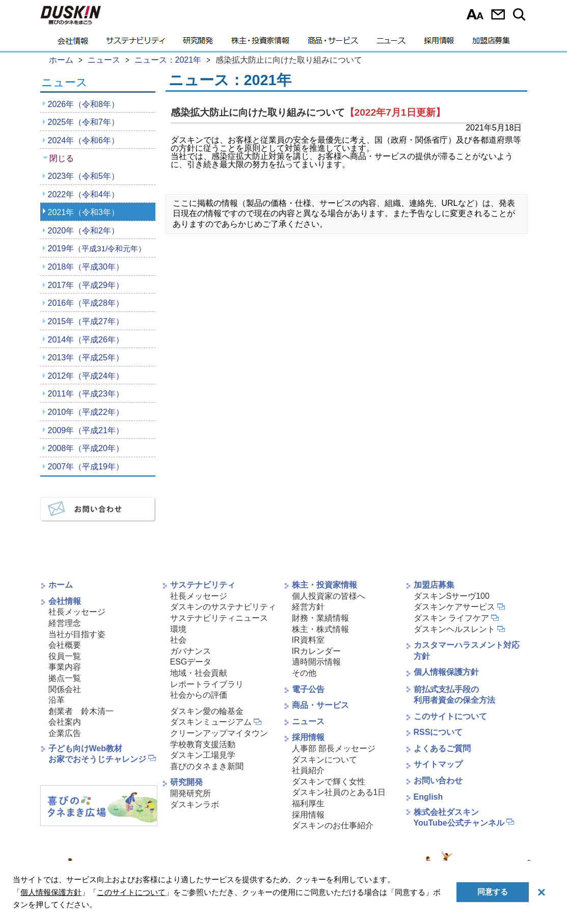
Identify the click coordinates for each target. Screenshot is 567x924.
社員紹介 (308, 770)
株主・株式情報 (320, 629)
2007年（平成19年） (86, 467)
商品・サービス (333, 43)
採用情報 (439, 43)
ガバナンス (191, 651)
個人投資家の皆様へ (329, 596)
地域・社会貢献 (199, 673)
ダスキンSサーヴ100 (452, 596)
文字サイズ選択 (475, 14)
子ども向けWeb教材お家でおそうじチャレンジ (97, 754)
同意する (493, 892)
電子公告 (308, 689)
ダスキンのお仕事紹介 (333, 825)
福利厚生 (308, 803)
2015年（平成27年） (86, 321)
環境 (178, 629)
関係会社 (65, 689)
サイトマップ (438, 764)
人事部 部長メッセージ (334, 748)
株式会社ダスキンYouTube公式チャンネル (459, 817)
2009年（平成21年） (86, 430)
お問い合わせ (498, 14)
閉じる (62, 158)
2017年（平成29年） (86, 285)
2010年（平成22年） (86, 412)
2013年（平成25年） (86, 358)
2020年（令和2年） (84, 231)
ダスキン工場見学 (203, 755)
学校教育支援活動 (203, 744)
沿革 (57, 700)
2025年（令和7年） (84, 122)
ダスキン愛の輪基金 (207, 711)
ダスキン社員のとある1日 (339, 792)
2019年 (97, 248)
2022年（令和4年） (84, 194)
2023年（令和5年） (84, 176)
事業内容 (65, 667)
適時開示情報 (316, 662)
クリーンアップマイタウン (219, 733)
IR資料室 (308, 640)
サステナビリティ (136, 43)
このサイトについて (450, 716)
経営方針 (308, 607)
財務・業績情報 (320, 618)
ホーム (61, 585)
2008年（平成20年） (86, 448)
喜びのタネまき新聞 (207, 766)
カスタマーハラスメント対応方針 (467, 651)
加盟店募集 (491, 43)
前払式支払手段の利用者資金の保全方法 (454, 695)
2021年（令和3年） (84, 212)
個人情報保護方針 (446, 672)
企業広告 (65, 733)
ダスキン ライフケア (451, 618)
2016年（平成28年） (86, 303)
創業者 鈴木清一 (81, 711)
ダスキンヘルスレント (454, 629)
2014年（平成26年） (86, 340)
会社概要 (65, 645)
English (428, 797)
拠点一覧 (65, 678)
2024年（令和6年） (84, 140)
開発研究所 (191, 793)
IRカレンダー (316, 651)
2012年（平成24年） (86, 376)
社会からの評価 (199, 695)
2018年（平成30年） (86, 267)
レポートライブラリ (207, 684)
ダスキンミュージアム (211, 722)
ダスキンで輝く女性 (329, 782)
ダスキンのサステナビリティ (223, 607)
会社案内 (65, 722)
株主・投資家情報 (260, 43)
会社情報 (73, 43)
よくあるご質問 (442, 748)
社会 (178, 640)
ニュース (391, 43)
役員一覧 (65, 656)
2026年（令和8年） (84, 104)
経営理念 (65, 623)
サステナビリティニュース (219, 618)
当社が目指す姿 (77, 634)
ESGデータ (191, 662)
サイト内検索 (521, 14)
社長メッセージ (77, 612)
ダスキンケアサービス (454, 607)
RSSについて (438, 732)
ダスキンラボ (195, 804)
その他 (304, 673)
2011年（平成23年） (86, 394)
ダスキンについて (325, 760)
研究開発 (198, 43)
